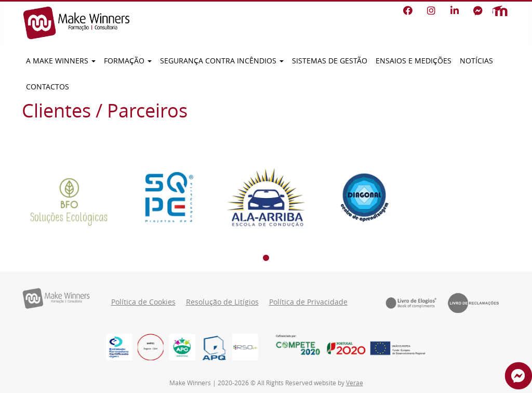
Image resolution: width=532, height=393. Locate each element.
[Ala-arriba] (266, 198)
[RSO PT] (245, 347)
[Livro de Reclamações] (479, 303)
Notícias (476, 61)
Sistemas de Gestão (330, 61)
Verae (355, 383)
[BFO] (69, 198)
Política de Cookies (143, 302)
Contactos (48, 87)
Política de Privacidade (308, 302)
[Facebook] (408, 11)
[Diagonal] (365, 198)
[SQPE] (167, 198)
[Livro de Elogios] (417, 303)
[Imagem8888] (150, 347)
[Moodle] (500, 11)
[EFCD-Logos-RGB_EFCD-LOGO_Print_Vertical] (119, 347)
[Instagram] (431, 11)
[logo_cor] (182, 347)
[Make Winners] (76, 23)
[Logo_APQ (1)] (214, 347)
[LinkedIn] (454, 11)
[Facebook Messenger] (478, 11)
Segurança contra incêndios (222, 61)
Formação (128, 61)
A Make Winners (61, 61)
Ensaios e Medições (414, 61)
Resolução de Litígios (222, 302)
